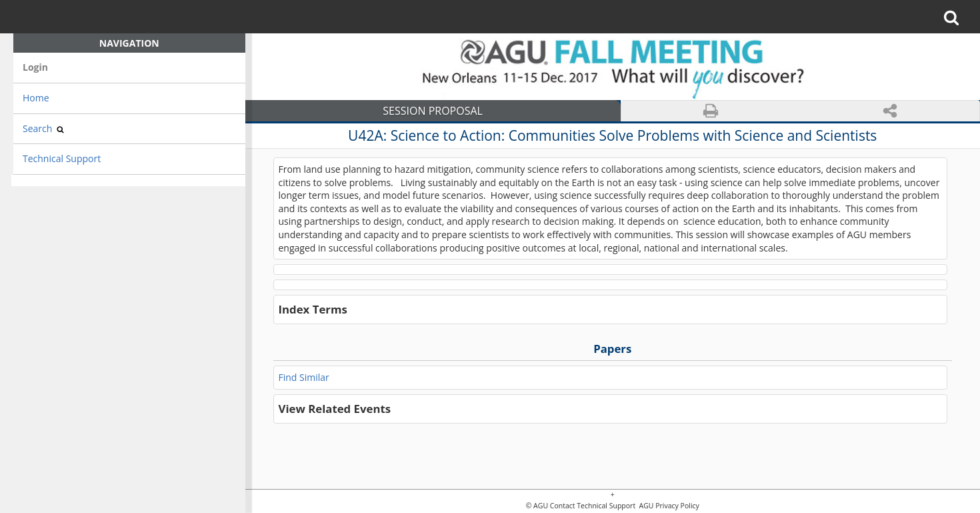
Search (43, 128)
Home (36, 98)
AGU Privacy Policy (668, 506)
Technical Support (62, 158)
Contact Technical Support (593, 506)
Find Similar (304, 377)
